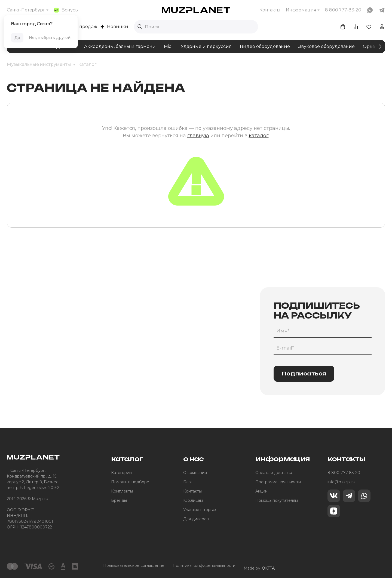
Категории (121, 473)
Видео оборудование (265, 46)
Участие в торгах (200, 510)
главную (198, 136)
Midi (168, 46)
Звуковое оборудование (326, 46)
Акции (261, 491)
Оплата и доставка (274, 473)
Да (17, 38)
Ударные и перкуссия (206, 46)
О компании (195, 473)
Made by (259, 566)
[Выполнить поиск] (140, 27)
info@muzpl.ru (341, 482)
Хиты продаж (79, 27)
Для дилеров (196, 519)
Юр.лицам (193, 500)
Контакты (270, 10)
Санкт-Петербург (26, 10)
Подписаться (304, 374)
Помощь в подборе (130, 482)
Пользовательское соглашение (134, 565)
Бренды (119, 500)
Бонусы (66, 10)
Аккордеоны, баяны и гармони (120, 46)
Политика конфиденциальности (204, 565)
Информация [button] (301, 10)
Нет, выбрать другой (50, 38)
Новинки (114, 27)
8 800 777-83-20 (344, 473)
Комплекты (122, 491)
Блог (188, 482)
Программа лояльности (278, 482)
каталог (259, 136)
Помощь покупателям (277, 500)
